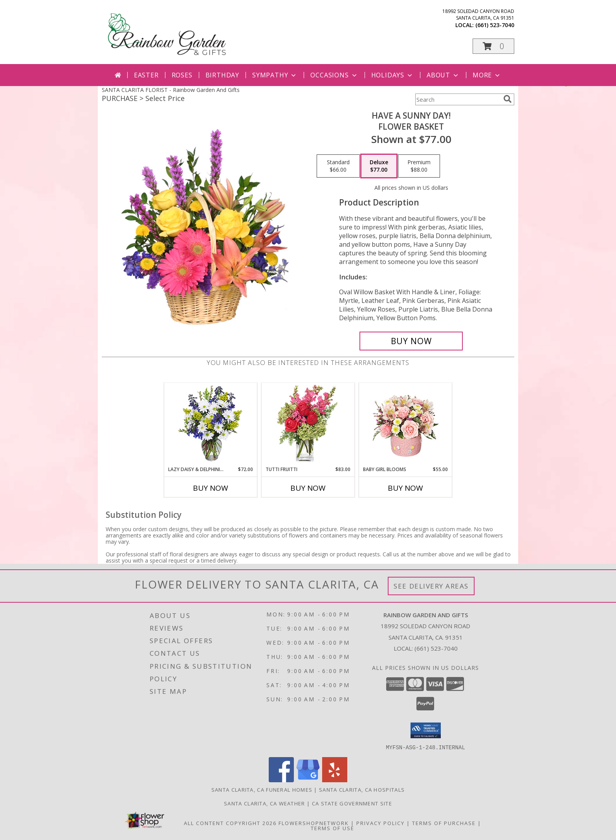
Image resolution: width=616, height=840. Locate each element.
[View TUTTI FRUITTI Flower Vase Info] (308, 425)
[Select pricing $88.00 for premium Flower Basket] (419, 166)
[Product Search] (458, 99)
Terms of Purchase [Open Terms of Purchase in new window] (444, 823)
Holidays (392, 75)
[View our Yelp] (335, 780)
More (487, 75)
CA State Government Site (352, 803)
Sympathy (275, 75)
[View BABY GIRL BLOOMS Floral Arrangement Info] (406, 425)
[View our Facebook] (281, 780)
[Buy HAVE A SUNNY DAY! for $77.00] (411, 341)
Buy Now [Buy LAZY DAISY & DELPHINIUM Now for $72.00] (211, 488)
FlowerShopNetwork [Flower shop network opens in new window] (314, 823)
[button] (493, 46)
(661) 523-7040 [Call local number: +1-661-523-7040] (495, 25)
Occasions (334, 75)
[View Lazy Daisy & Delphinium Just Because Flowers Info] (211, 425)
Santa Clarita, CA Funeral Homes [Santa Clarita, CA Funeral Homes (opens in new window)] (262, 789)
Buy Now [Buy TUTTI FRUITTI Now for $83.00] (308, 488)
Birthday (222, 75)
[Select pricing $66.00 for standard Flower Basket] (338, 166)
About (443, 75)
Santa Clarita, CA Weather (265, 803)
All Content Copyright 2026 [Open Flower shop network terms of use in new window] (230, 823)
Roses (182, 75)
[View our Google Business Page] (308, 780)
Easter (146, 75)
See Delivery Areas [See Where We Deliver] (431, 586)
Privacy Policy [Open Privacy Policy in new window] (380, 823)
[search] (508, 99)
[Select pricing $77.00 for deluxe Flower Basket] (379, 166)
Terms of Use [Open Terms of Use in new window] (333, 828)
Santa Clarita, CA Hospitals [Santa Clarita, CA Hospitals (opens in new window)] (362, 789)
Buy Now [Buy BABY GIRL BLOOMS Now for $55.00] (405, 488)
